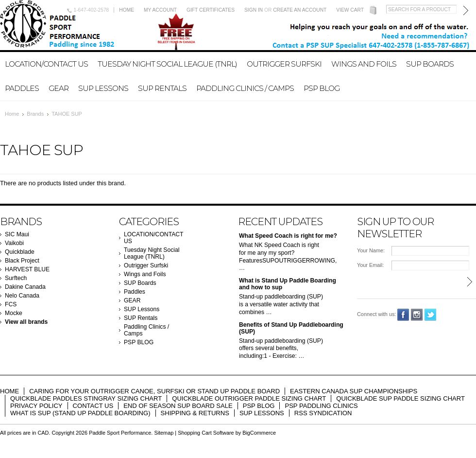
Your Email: (370, 265)
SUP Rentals (162, 88)
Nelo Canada (22, 296)
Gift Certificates (211, 10)
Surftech (16, 278)
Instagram (417, 315)
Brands (35, 114)
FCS (11, 304)
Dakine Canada (25, 287)
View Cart (350, 10)
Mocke (14, 313)
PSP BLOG (322, 88)
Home (127, 10)
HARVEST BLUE (27, 269)
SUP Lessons (103, 88)
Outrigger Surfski (284, 64)
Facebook (403, 315)
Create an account (300, 10)
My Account (160, 10)
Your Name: (371, 250)
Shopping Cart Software (206, 433)
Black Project (22, 261)
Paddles (22, 88)
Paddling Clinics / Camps (245, 88)
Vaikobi (14, 243)
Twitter (431, 315)
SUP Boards (430, 64)
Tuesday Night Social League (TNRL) (167, 64)
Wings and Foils (364, 64)
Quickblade (20, 252)
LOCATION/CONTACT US (46, 64)
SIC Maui (17, 234)
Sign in (254, 10)
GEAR (59, 88)
